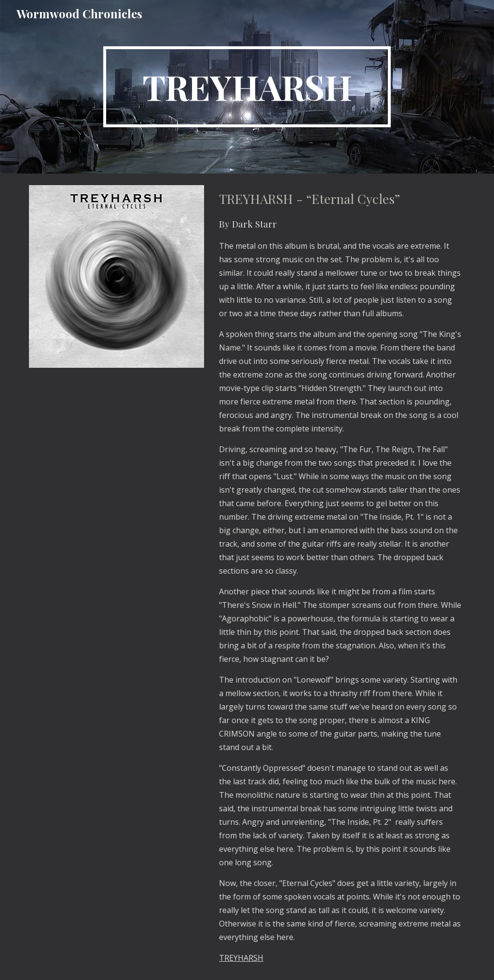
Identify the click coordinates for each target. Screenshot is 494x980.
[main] (247, 87)
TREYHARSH (241, 958)
